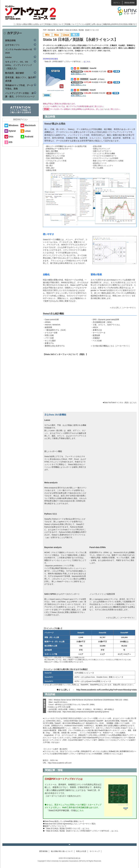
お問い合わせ (97, 24)
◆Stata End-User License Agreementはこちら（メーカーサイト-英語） (70, 824)
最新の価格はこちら (78, 74)
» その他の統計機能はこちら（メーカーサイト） (111, 346)
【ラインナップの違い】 (53, 628)
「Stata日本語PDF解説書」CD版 (61, 810)
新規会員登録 (129, 3)
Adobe (8, 57)
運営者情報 (43, 851)
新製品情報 (10, 40)
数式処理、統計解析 (56, 30)
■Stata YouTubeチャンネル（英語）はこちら (120, 403)
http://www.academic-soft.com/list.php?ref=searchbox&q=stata (106, 690)
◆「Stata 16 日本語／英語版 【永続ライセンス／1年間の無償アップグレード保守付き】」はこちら (81, 831)
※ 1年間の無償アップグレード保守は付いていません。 (64, 54)
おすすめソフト (13, 45)
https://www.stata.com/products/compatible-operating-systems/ (86, 712)
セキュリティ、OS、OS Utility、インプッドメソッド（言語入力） (19, 65)
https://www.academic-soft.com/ (60, 763)
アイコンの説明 (84, 24)
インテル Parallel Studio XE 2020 (19, 51)
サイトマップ (95, 851)
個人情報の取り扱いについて (62, 851)
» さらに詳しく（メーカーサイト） (123, 308)
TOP (45, 30)
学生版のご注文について (54, 24)
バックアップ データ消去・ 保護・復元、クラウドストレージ (20, 95)
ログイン (117, 3)
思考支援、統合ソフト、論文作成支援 (20, 79)
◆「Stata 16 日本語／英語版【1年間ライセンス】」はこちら (66, 828)
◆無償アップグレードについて (55, 826)
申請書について (71, 24)
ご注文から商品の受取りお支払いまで (29, 24)
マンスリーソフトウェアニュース (32, 13)
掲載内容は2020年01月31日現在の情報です (119, 24)
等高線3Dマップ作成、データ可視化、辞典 (19, 87)
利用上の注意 (81, 851)
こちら (105, 109)
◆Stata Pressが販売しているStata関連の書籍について (63, 821)
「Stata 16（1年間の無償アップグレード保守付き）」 (63, 62)
